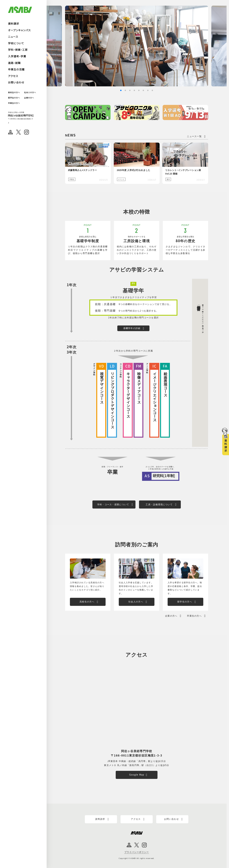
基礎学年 (133, 291)
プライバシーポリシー (137, 852)
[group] (138, 46)
